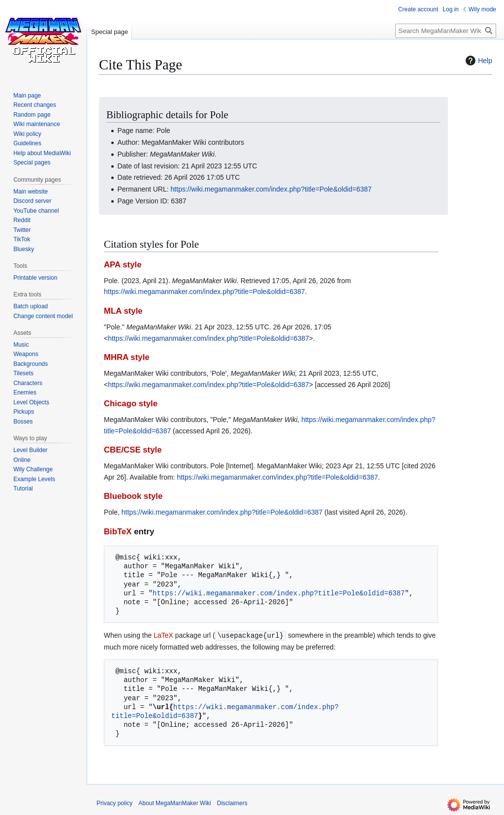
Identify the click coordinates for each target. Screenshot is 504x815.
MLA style (123, 311)
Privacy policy (114, 803)
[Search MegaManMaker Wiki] (446, 31)
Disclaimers (232, 803)
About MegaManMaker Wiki (174, 803)
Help (478, 61)
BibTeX (118, 532)
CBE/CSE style (133, 450)
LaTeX (163, 635)
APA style (123, 265)
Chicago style (131, 404)
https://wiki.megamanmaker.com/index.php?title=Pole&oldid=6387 (271, 189)
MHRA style (127, 357)
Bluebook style (133, 496)
